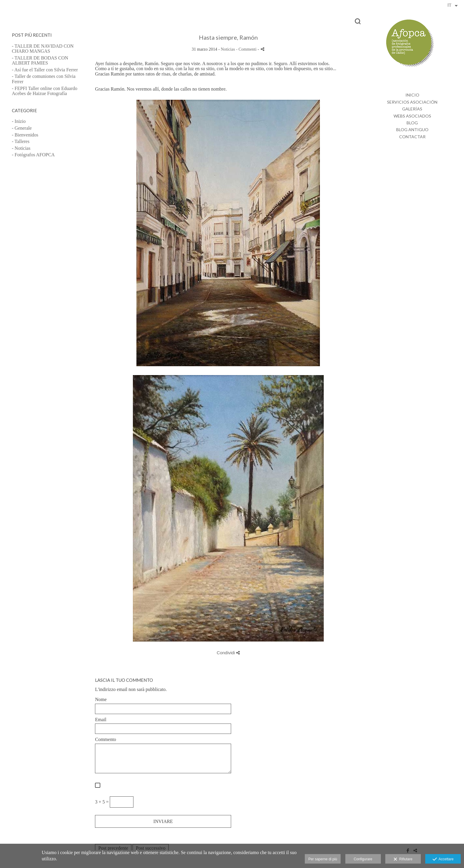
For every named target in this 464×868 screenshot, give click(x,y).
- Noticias (21, 148)
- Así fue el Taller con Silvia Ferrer (45, 70)
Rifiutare (403, 859)
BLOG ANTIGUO (412, 130)
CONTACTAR (412, 137)
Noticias (228, 49)
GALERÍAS (412, 109)
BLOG (412, 123)
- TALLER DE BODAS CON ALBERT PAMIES (40, 61)
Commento (105, 739)
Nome (101, 699)
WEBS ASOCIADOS (412, 116)
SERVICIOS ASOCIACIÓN (412, 102)
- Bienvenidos (25, 135)
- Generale (22, 128)
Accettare (443, 859)
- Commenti (247, 49)
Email (101, 720)
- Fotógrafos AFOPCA (33, 155)
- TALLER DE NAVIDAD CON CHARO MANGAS (43, 49)
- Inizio (19, 121)
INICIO (412, 95)
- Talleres (21, 141)
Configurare (363, 859)
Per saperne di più (323, 859)
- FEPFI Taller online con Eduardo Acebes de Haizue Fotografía (45, 91)
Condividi (228, 653)
